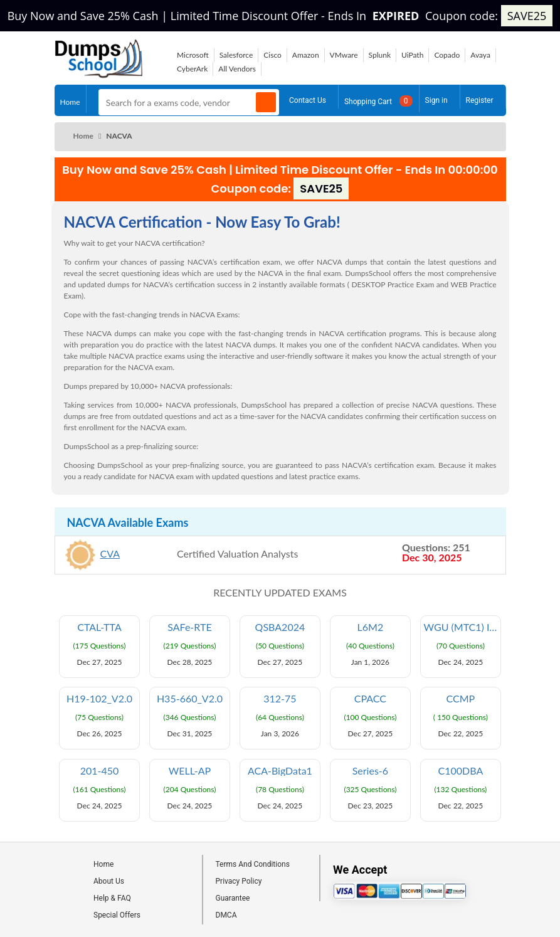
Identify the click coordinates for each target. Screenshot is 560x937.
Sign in (436, 98)
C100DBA (461, 771)
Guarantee (233, 898)
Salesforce (236, 55)
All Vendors (237, 69)
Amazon (306, 55)
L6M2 (371, 627)
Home (70, 99)
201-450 (100, 771)
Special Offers (117, 915)
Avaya (480, 55)
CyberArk (192, 69)
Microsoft (193, 55)
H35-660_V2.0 (190, 699)
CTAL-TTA (99, 627)
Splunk (380, 55)
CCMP (461, 699)
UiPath (412, 55)
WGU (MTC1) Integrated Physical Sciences (462, 627)
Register (480, 98)
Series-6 (370, 771)
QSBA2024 (280, 627)
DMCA (226, 915)
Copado (447, 55)
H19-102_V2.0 (99, 699)
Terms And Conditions (253, 864)
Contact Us (308, 98)
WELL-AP (190, 771)
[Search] (266, 102)
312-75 (280, 699)
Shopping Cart (378, 99)
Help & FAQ (112, 898)
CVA (110, 553)
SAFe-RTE (189, 627)
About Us (109, 881)
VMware (344, 55)
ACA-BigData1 (280, 771)
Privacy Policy (239, 881)
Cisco (272, 55)
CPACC (370, 699)
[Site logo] (99, 74)
